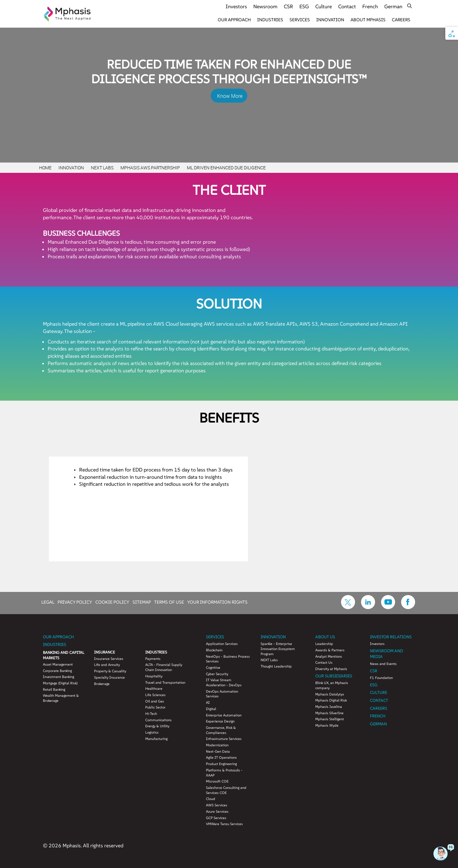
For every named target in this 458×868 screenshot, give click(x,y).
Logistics (152, 732)
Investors (236, 6)
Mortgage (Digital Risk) (60, 683)
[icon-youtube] (388, 607)
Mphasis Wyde (327, 725)
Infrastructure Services (224, 739)
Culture (324, 6)
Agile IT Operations (221, 757)
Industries (270, 20)
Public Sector (155, 707)
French (370, 6)
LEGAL (48, 602)
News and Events (383, 664)
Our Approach (234, 20)
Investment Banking (58, 677)
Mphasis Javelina (329, 707)
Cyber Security (217, 674)
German (393, 6)
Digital (211, 709)
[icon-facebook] (408, 607)
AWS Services (217, 805)
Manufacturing (156, 739)
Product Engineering (221, 764)
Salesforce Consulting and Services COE (226, 790)
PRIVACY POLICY (75, 602)
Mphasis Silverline (329, 713)
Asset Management (58, 664)
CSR (288, 6)
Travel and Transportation (165, 682)
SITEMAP (142, 602)
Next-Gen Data (218, 751)
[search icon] (410, 6)
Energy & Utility (157, 726)
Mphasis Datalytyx (330, 694)
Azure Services (217, 811)
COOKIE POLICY (112, 602)
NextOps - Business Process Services (228, 659)
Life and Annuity (107, 665)
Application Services (222, 644)
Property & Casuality (110, 671)
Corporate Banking (57, 671)
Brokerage (102, 684)
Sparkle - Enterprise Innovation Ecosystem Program (278, 649)
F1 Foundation (381, 678)
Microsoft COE (217, 781)
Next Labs (102, 168)
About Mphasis (368, 20)
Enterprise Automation (224, 715)
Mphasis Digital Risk (331, 700)
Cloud (211, 799)
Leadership (324, 644)
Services (300, 20)
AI (208, 702)
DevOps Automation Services (222, 694)
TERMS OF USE (169, 602)
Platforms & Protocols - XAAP (224, 773)
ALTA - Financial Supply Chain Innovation (164, 667)
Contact (347, 6)
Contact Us (324, 662)
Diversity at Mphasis (331, 669)
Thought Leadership (276, 666)
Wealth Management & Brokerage (61, 698)
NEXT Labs (269, 660)
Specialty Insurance (109, 677)
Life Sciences (155, 695)
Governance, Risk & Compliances (221, 730)
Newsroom (265, 6)
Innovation (330, 20)
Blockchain (214, 650)
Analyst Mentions (329, 656)
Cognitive (213, 668)
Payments (153, 659)
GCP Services (216, 818)
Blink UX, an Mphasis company (332, 685)
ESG (304, 6)
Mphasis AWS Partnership (150, 168)
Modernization (217, 745)
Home (45, 168)
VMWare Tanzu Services (224, 824)
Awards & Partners (330, 650)
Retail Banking (54, 689)
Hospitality (154, 676)
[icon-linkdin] (368, 607)
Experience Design (220, 721)
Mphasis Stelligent (330, 719)
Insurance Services (109, 659)
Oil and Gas (155, 701)
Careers (401, 20)
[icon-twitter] (348, 607)
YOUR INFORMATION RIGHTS (217, 602)
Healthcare (154, 688)
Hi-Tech (151, 714)
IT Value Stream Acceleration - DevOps (224, 682)
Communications (158, 720)
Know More (230, 96)
